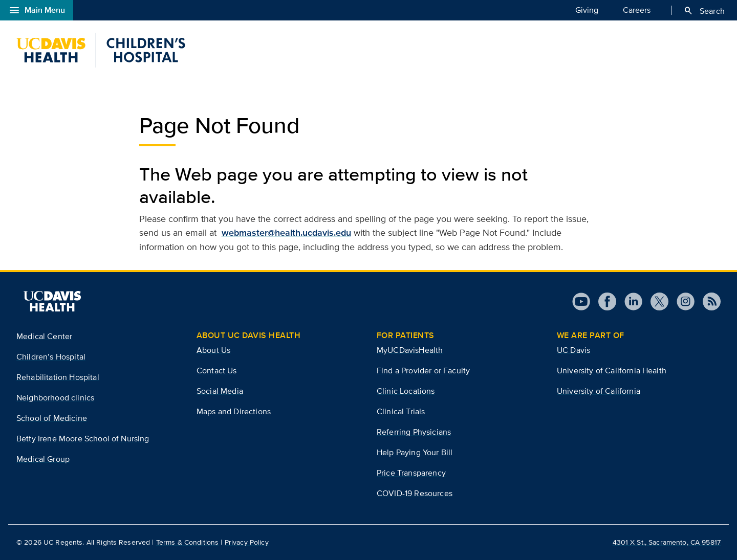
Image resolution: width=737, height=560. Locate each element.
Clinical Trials (401, 411)
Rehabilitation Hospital (58, 377)
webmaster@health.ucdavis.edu (286, 233)
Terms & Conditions (188, 542)
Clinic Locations (406, 391)
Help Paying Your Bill (415, 452)
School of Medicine (52, 418)
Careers (637, 10)
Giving (587, 10)
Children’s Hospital (51, 357)
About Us (213, 350)
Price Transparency (411, 473)
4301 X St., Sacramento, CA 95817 (667, 542)
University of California (599, 391)
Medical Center (44, 336)
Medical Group (43, 459)
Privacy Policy (247, 542)
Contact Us (217, 371)
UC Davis (573, 350)
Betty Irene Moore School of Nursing (83, 439)
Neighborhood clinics (55, 398)
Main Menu (37, 10)
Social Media (220, 391)
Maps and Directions (234, 411)
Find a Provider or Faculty (423, 371)
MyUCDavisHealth (410, 350)
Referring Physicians (414, 432)
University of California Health (612, 371)
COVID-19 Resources (415, 493)
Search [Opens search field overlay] (704, 11)
